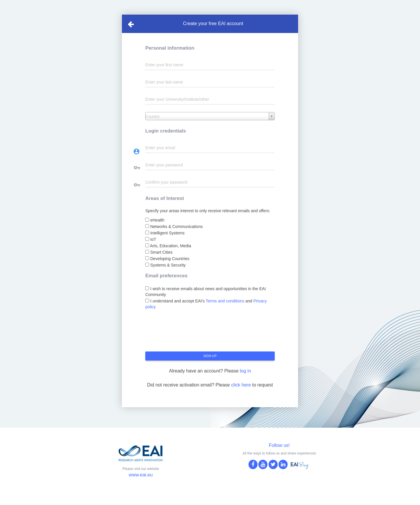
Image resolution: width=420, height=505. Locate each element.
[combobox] (210, 116)
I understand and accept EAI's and (206, 304)
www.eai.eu (141, 475)
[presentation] (190, 333)
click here (241, 385)
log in (245, 371)
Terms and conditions (225, 301)
